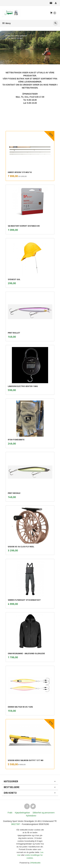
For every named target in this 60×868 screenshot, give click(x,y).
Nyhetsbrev (31, 816)
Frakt (10, 813)
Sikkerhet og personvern (44, 813)
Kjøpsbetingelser (22, 813)
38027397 (16, 824)
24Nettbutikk (35, 863)
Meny (6, 23)
